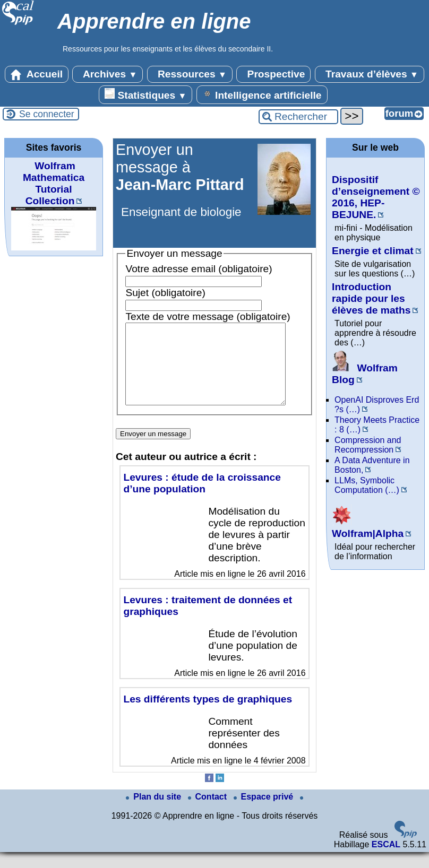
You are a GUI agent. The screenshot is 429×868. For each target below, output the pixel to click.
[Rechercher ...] (298, 117)
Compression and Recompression (368, 445)
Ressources (190, 74)
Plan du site (155, 813)
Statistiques (145, 94)
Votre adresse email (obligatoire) (199, 269)
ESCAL (386, 860)
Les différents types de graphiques (208, 715)
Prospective (273, 74)
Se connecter (47, 114)
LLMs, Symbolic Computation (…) (367, 485)
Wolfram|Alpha (368, 528)
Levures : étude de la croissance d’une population (202, 499)
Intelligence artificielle (262, 94)
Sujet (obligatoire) (165, 293)
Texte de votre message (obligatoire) (208, 316)
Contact (209, 813)
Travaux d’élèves (370, 74)
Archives (108, 74)
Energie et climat (373, 251)
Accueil (37, 74)
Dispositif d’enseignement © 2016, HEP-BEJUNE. (376, 197)
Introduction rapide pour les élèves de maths (371, 298)
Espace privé (265, 813)
